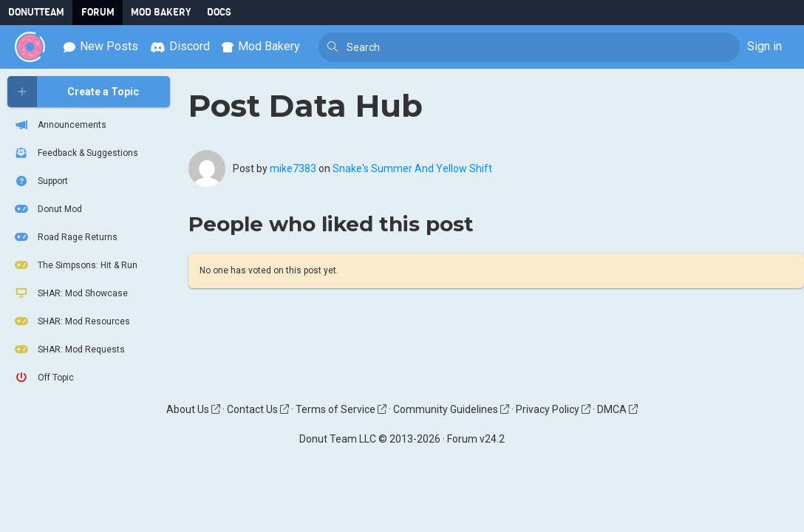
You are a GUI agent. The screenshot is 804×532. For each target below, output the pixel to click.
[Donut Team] (30, 47)
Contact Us (258, 409)
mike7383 (293, 168)
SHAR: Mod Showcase (70, 293)
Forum (98, 12)
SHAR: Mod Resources (71, 321)
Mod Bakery (161, 12)
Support (40, 181)
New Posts (101, 46)
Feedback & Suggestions (75, 153)
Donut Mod (47, 209)
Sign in (764, 46)
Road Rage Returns (65, 237)
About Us (193, 409)
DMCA (617, 409)
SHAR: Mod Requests (69, 349)
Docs (219, 12)
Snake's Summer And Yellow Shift (412, 168)
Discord (180, 46)
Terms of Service (341, 409)
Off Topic (43, 378)
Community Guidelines (451, 409)
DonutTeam (36, 12)
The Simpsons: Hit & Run (75, 265)
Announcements (59, 125)
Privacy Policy (553, 409)
